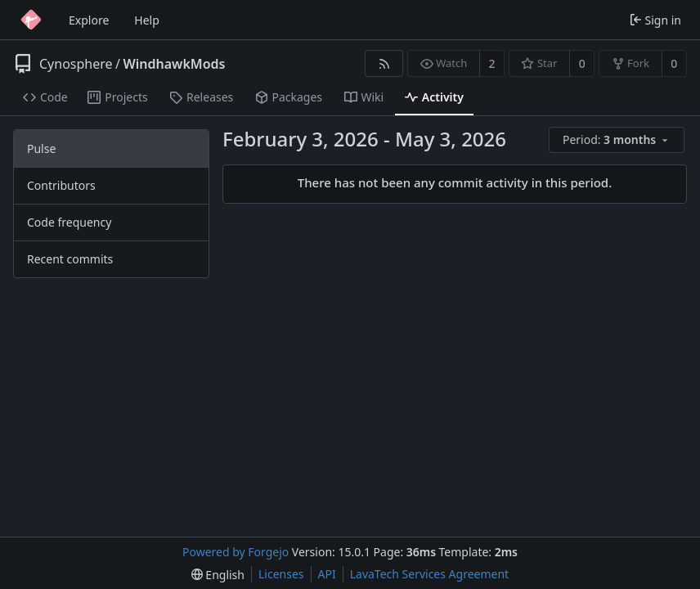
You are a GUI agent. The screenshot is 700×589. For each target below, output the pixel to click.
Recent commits (70, 259)
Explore (89, 20)
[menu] (618, 140)
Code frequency (69, 222)
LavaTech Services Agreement (429, 574)
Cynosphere (76, 64)
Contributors (61, 185)
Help (147, 20)
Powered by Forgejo (236, 552)
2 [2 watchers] (492, 63)
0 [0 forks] (674, 63)
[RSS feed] (384, 63)
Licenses (281, 574)
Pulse (41, 148)
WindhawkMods (175, 64)
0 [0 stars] (582, 63)
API (327, 574)
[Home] (31, 20)
